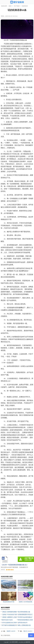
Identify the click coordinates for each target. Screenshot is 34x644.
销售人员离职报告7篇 (24, 625)
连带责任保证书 (23, 623)
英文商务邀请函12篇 (24, 612)
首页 (10, 6)
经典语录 (25, 6)
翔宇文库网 (15, 642)
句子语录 (17, 6)
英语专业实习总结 (7, 620)
